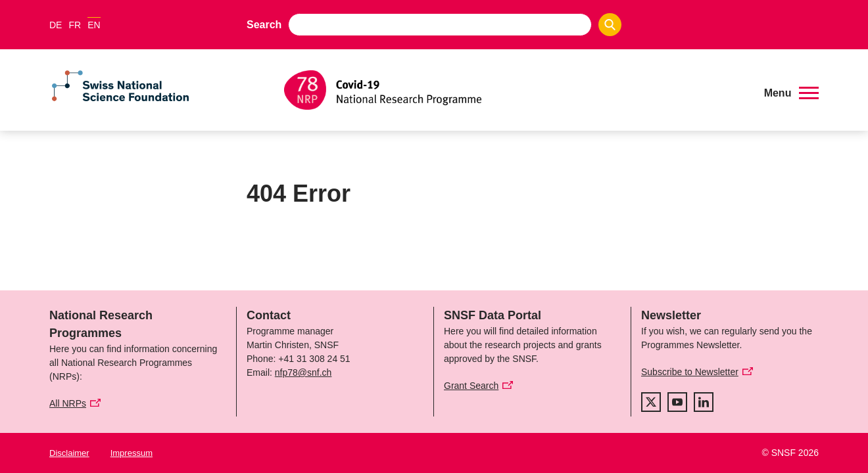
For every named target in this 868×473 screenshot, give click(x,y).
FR (75, 25)
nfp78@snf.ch (303, 372)
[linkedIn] (704, 402)
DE (56, 25)
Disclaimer (69, 453)
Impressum (132, 453)
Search (264, 25)
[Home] (516, 90)
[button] (791, 93)
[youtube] (677, 402)
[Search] (610, 25)
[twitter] (651, 402)
